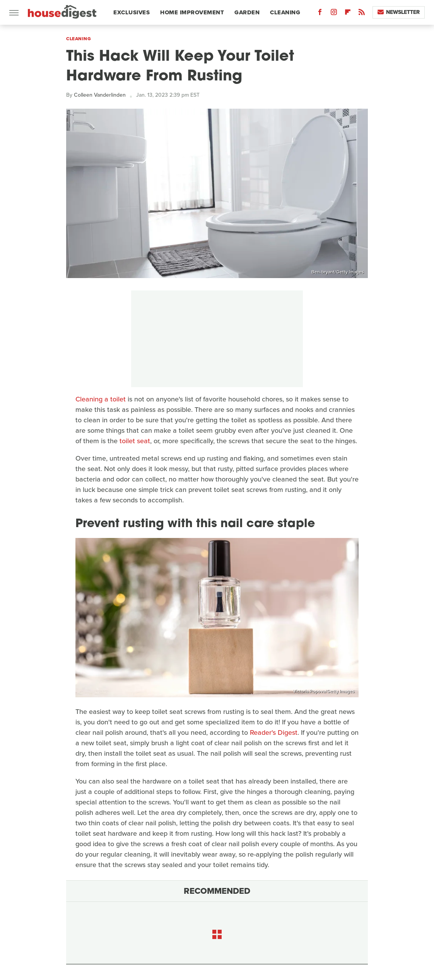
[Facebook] (320, 14)
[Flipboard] (348, 14)
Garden (247, 12)
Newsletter (399, 12)
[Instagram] (334, 14)
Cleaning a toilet (101, 399)
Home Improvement (192, 12)
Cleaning (285, 12)
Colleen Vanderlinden (100, 95)
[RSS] (362, 14)
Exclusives (132, 12)
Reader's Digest (274, 732)
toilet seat (135, 441)
